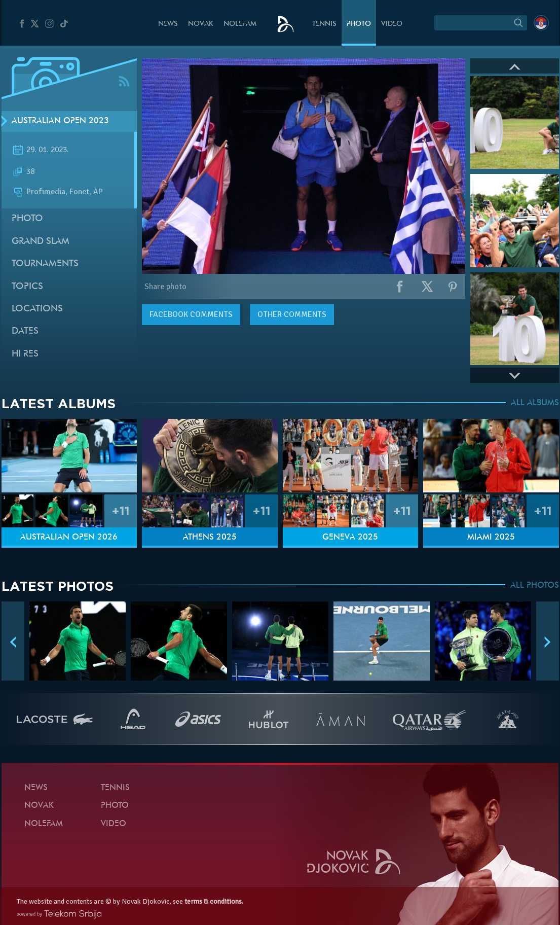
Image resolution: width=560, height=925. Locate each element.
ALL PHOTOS (535, 586)
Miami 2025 (491, 538)
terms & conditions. (214, 901)
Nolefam (240, 24)
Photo (359, 24)
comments (191, 314)
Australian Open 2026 (69, 538)
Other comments (292, 314)
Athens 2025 (210, 538)
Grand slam (41, 242)
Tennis (324, 24)
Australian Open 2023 (60, 121)
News (168, 24)
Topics (27, 287)
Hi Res (25, 354)
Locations (37, 309)
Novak (201, 24)
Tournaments (45, 264)
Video (392, 24)
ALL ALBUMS (535, 403)
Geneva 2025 (350, 538)
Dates (25, 331)
